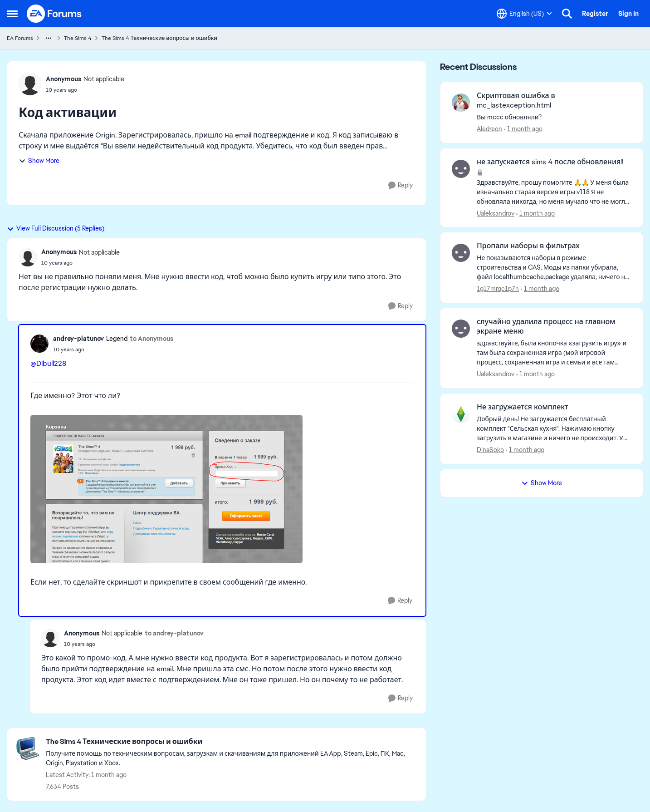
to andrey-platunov (174, 633)
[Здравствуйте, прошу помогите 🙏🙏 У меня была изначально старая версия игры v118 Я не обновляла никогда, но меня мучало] (554, 192)
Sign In (628, 14)
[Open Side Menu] (12, 14)
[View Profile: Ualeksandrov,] (461, 169)
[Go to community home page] (54, 14)
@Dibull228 (48, 363)
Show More (39, 161)
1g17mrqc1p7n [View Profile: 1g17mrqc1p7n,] (498, 289)
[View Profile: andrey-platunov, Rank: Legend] (39, 344)
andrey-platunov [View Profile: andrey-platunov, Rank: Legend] (78, 339)
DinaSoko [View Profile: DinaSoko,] (490, 450)
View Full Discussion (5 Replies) (56, 228)
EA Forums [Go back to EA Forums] (20, 38)
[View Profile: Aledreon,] (461, 103)
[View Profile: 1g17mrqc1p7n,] (461, 253)
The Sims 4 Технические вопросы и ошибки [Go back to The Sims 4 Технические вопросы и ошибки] (159, 38)
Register (595, 14)
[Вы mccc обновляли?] (554, 117)
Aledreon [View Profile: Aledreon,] (489, 129)
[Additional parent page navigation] (49, 38)
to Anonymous (152, 339)
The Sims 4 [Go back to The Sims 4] (78, 38)
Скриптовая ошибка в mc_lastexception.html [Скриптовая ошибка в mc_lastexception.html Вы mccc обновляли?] (516, 101)
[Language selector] (524, 14)
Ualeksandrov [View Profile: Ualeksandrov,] (496, 213)
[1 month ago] (523, 129)
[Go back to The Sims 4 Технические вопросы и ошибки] (231, 742)
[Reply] (401, 185)
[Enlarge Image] (222, 489)
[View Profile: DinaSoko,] (461, 414)
